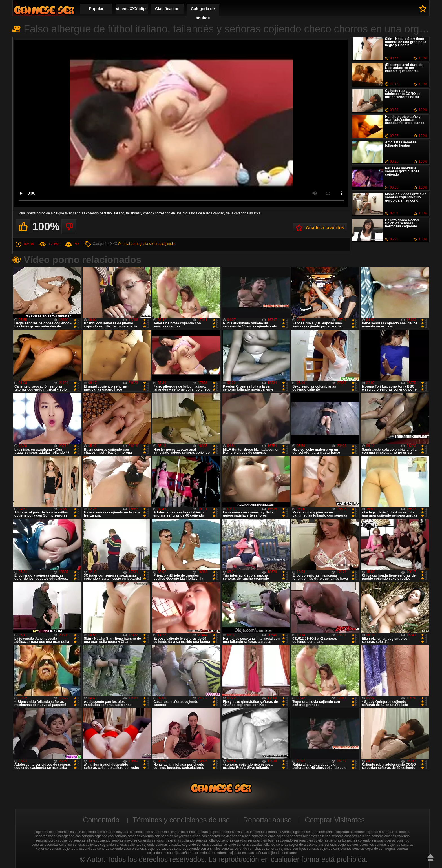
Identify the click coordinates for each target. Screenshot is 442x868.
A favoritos (423, 8)
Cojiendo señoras (44, 10)
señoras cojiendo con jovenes (329, 849)
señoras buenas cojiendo (390, 840)
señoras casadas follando (256, 845)
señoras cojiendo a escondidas (73, 849)
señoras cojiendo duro (198, 853)
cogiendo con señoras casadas (58, 832)
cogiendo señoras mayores (270, 832)
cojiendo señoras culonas (377, 836)
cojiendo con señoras (78, 836)
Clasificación (167, 9)
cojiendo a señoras (351, 832)
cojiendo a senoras (380, 832)
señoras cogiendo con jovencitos (349, 845)
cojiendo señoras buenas (257, 836)
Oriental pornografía (133, 244)
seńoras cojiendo (162, 244)
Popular (96, 9)
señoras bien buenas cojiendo (270, 840)
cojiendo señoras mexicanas (159, 840)
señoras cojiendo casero (116, 849)
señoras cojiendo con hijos (286, 849)
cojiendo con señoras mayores (164, 836)
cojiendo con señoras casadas (117, 836)
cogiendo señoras (195, 832)
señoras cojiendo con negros (374, 849)
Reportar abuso (267, 820)
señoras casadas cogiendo (176, 845)
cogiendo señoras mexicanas (313, 832)
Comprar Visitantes (335, 820)
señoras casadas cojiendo (216, 845)
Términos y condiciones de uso (181, 820)
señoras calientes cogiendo (93, 845)
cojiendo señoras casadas (338, 836)
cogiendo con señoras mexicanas (155, 832)
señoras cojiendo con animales (197, 849)
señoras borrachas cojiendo (350, 840)
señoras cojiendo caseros (154, 849)
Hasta (430, 858)
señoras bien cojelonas (311, 840)
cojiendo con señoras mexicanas (213, 836)
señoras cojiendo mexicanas (276, 853)
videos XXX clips (132, 9)
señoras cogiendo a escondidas (300, 845)
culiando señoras (195, 840)
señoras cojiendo (387, 845)
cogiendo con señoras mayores (106, 832)
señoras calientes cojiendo (135, 845)
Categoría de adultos (203, 13)
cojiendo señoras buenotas (297, 836)
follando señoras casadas (227, 840)
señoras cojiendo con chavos (243, 849)
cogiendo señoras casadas (229, 832)
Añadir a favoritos (325, 228)
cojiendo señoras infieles (78, 840)
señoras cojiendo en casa (235, 853)
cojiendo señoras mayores (118, 840)
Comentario (101, 820)
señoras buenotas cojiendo (52, 845)
